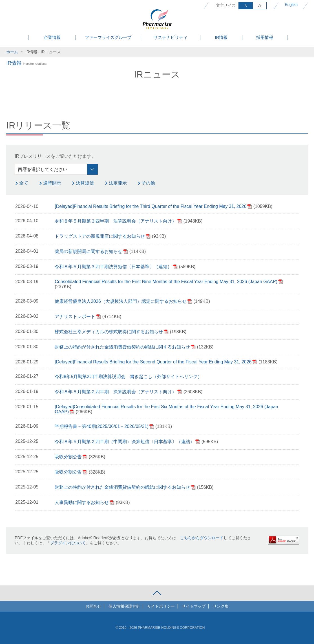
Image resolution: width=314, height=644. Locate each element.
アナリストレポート (75, 317)
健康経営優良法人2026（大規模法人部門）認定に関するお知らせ (121, 301)
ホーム (12, 52)
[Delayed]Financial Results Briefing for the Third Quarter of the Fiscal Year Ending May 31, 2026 (151, 206)
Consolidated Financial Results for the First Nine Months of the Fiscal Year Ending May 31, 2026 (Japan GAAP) (166, 282)
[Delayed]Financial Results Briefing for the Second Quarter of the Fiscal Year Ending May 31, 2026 (153, 362)
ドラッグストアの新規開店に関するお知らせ (100, 236)
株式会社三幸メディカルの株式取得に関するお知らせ (109, 332)
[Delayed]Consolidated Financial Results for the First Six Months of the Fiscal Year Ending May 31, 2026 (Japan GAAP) (166, 409)
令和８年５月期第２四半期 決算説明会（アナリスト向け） (116, 392)
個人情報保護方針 (124, 606)
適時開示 (52, 183)
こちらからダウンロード (202, 538)
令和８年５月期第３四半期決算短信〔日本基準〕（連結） (113, 267)
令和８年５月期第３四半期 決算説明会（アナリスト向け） (116, 221)
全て (24, 183)
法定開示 (118, 183)
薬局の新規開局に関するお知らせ (89, 251)
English (291, 5)
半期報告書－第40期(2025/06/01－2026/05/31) (102, 426)
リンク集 (221, 606)
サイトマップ (194, 606)
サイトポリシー (161, 606)
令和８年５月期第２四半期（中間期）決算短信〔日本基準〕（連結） (125, 442)
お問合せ (93, 606)
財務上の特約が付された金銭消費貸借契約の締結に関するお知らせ (122, 347)
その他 (148, 183)
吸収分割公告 (68, 457)
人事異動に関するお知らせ (82, 502)
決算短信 (85, 183)
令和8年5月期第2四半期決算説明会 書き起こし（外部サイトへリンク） (128, 377)
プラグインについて (68, 543)
